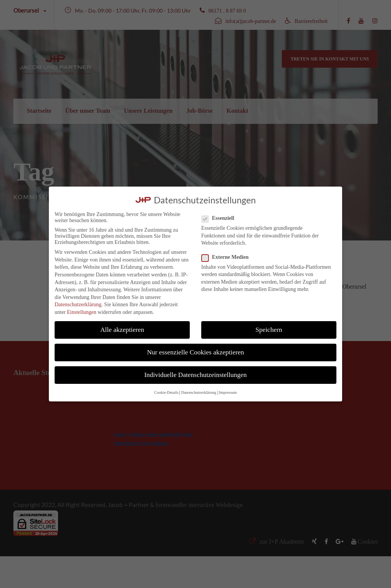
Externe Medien (228, 257)
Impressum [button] (228, 392)
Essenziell (221, 218)
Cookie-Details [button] (166, 392)
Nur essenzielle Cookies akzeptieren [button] (195, 352)
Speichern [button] (269, 330)
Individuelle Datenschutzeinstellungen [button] (196, 375)
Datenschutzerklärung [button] (199, 392)
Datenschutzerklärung (78, 305)
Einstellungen (82, 312)
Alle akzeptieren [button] (122, 330)
